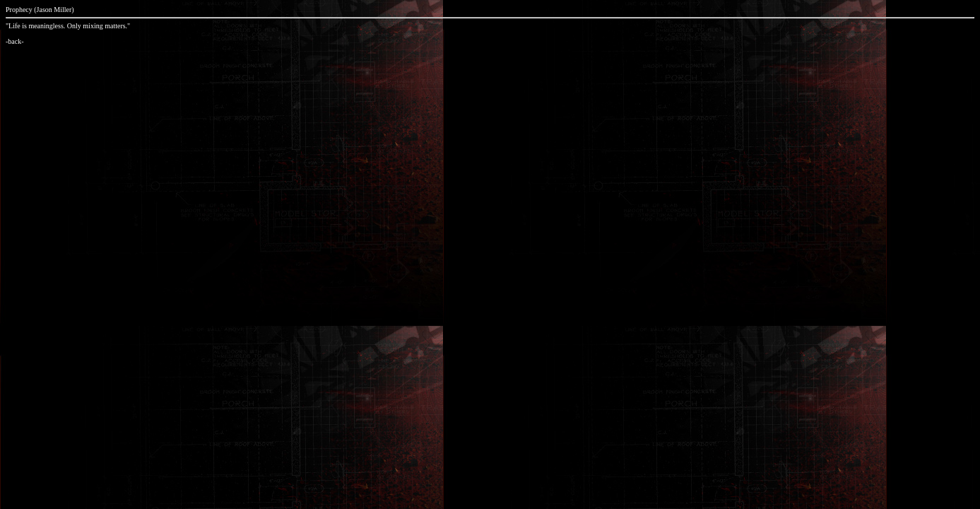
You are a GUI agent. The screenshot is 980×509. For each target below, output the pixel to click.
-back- (15, 41)
